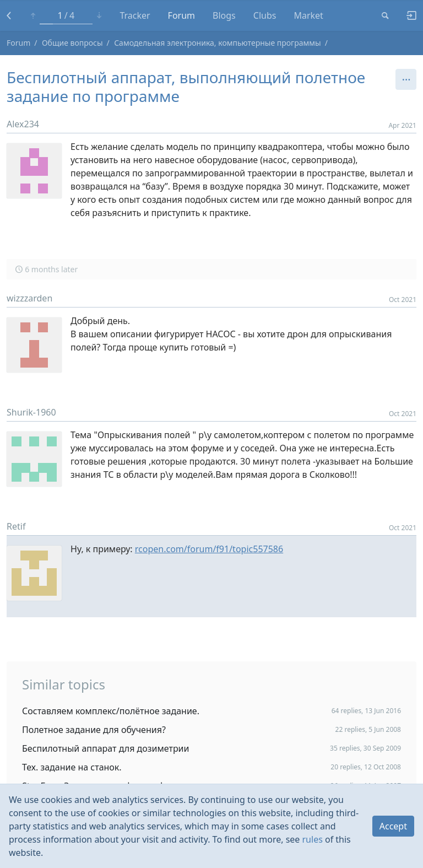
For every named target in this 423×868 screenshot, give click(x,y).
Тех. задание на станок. (72, 767)
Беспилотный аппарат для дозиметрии (106, 748)
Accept (393, 826)
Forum (181, 15)
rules (313, 839)
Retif (16, 526)
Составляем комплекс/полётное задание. (111, 711)
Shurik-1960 (31, 412)
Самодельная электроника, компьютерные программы (218, 43)
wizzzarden (29, 298)
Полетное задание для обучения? (94, 730)
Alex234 (23, 124)
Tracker (135, 15)
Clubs (265, 15)
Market (308, 15)
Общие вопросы (72, 43)
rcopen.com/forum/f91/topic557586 (209, 549)
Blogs (224, 15)
